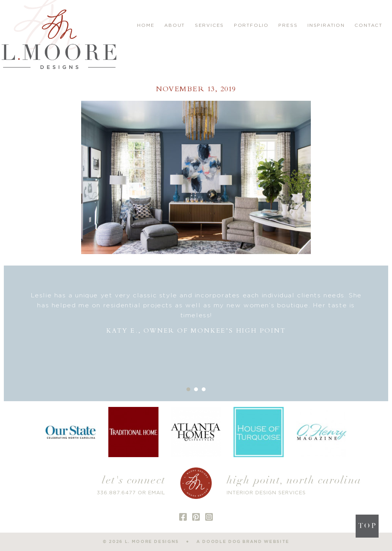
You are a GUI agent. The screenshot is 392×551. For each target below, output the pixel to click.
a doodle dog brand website (243, 542)
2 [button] (196, 389)
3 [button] (204, 389)
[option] (196, 313)
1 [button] (188, 389)
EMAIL (157, 493)
